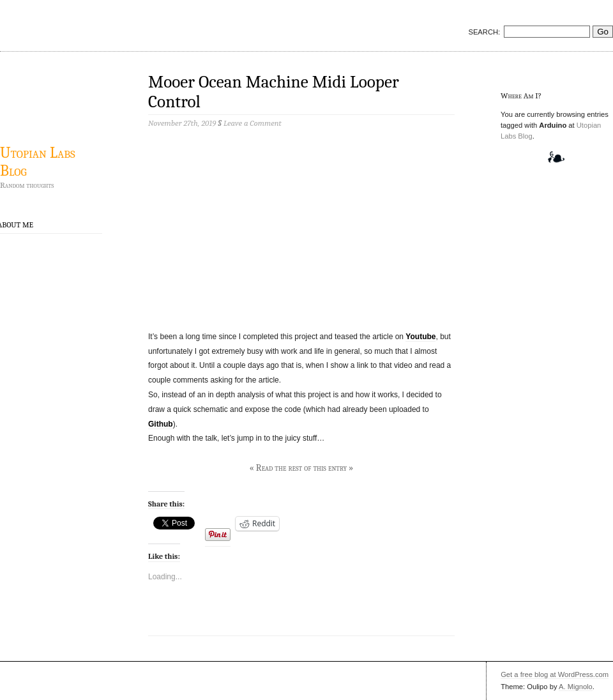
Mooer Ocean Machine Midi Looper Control (274, 92)
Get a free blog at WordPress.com (555, 674)
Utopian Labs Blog (38, 162)
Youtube (420, 337)
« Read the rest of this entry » (302, 468)
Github (161, 424)
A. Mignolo (576, 687)
